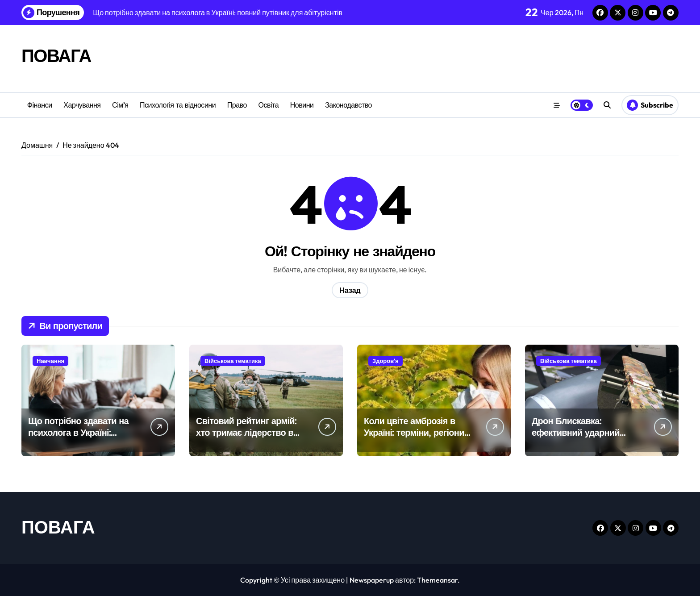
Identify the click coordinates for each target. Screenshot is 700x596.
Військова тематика (233, 361)
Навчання (50, 361)
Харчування (82, 105)
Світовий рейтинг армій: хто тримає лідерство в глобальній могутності (246, 432)
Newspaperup (372, 580)
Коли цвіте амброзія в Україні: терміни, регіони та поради (414, 432)
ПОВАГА (56, 55)
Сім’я (120, 105)
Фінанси (40, 105)
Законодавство (348, 105)
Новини (302, 105)
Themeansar (437, 580)
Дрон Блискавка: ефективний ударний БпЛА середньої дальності (576, 438)
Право (237, 105)
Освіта (268, 105)
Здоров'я (385, 361)
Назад (350, 290)
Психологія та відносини (178, 105)
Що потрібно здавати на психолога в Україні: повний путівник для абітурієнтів (78, 438)
